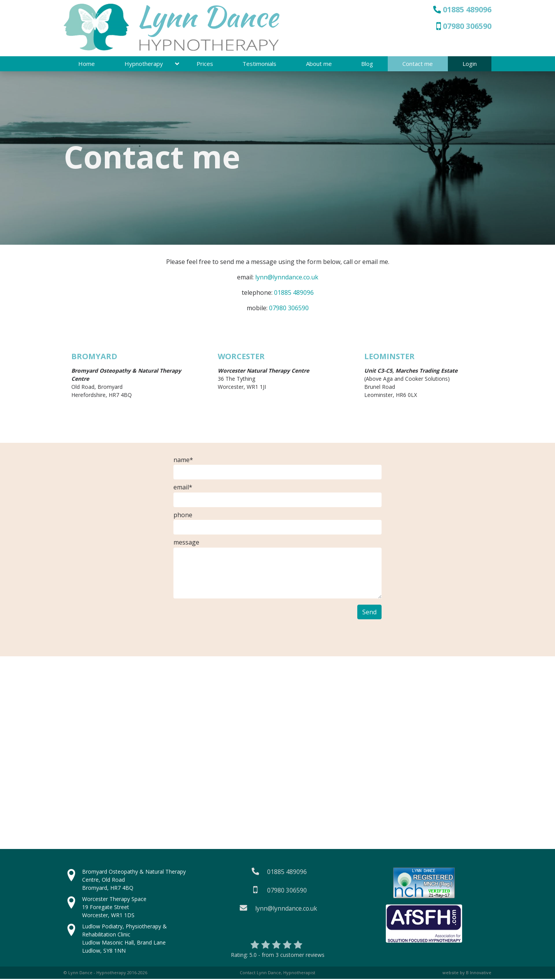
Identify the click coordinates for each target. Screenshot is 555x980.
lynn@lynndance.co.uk (287, 278)
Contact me (418, 64)
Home (87, 64)
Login (470, 64)
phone (183, 516)
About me (319, 64)
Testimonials (259, 64)
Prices (205, 64)
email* (183, 488)
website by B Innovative (467, 973)
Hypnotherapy (144, 64)
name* (183, 461)
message (186, 543)
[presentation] (232, 620)
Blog (367, 64)
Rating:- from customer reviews (278, 956)
